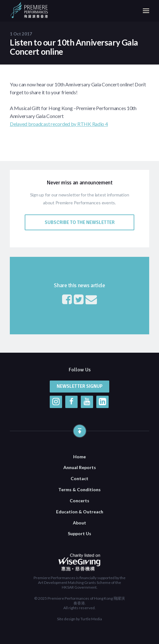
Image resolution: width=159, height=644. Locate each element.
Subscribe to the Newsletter (80, 222)
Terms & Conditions (79, 489)
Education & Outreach (80, 512)
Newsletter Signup (80, 386)
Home (79, 457)
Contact (79, 478)
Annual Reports (80, 467)
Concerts (79, 501)
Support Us (79, 533)
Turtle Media (91, 619)
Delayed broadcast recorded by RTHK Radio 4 (59, 124)
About (79, 523)
